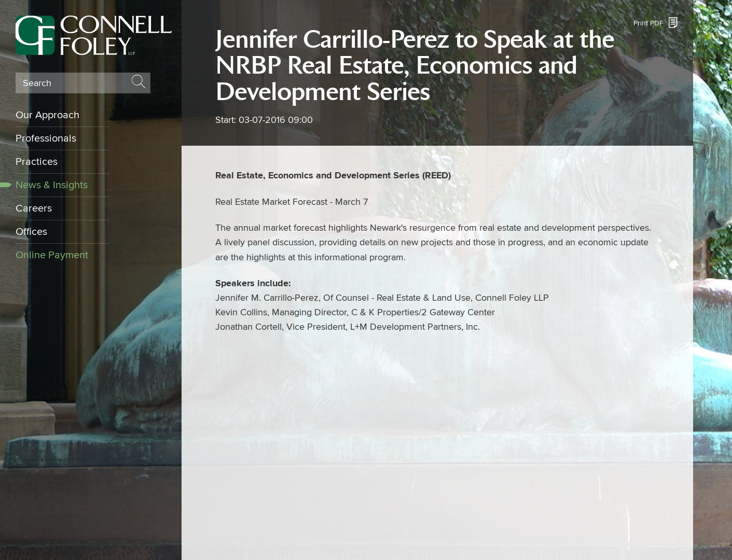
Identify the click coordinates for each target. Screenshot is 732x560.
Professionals (46, 138)
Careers (34, 208)
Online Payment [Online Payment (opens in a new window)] (52, 255)
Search (37, 83)
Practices (37, 162)
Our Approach (47, 115)
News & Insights (52, 185)
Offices (31, 232)
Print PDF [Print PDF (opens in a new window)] (648, 23)
